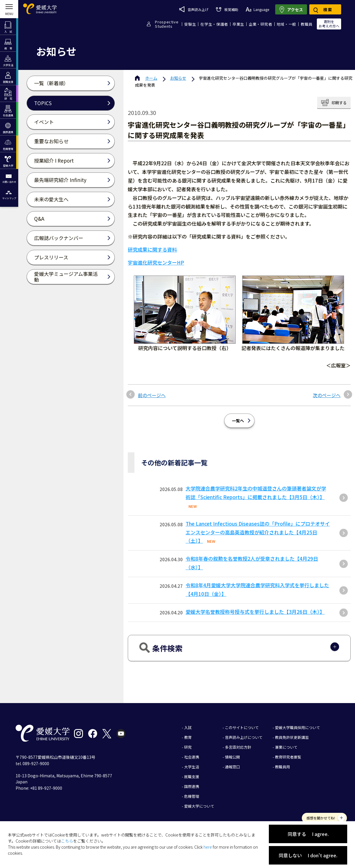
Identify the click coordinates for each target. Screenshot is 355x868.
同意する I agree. (308, 834)
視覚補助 (227, 9)
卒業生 (238, 24)
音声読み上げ (194, 9)
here (208, 847)
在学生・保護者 (214, 24)
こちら (67, 841)
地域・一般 (286, 24)
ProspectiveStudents (167, 24)
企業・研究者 (260, 24)
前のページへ (152, 395)
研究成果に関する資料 (152, 249)
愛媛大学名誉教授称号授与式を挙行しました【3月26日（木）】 (255, 612)
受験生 (190, 24)
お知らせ (178, 78)
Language (257, 9)
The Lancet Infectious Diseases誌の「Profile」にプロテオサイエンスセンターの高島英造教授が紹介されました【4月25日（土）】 (258, 532)
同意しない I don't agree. (308, 855)
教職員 (307, 24)
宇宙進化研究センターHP (156, 262)
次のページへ (327, 395)
